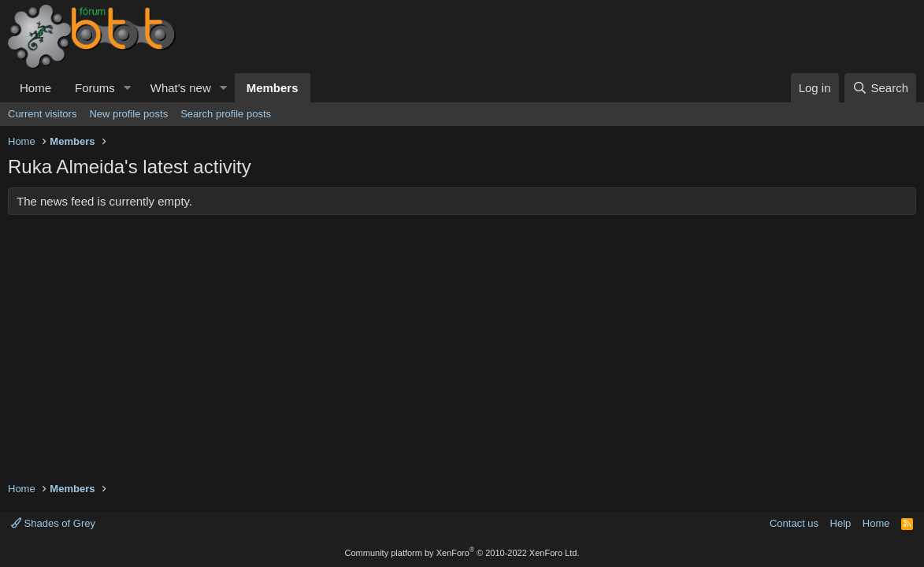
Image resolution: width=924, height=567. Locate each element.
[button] (128, 88)
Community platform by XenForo (462, 553)
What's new (181, 88)
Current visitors (42, 114)
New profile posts (128, 114)
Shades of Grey (53, 523)
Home (35, 88)
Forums (95, 88)
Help (841, 523)
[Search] (880, 88)
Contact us (794, 523)
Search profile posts (226, 114)
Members (273, 88)
